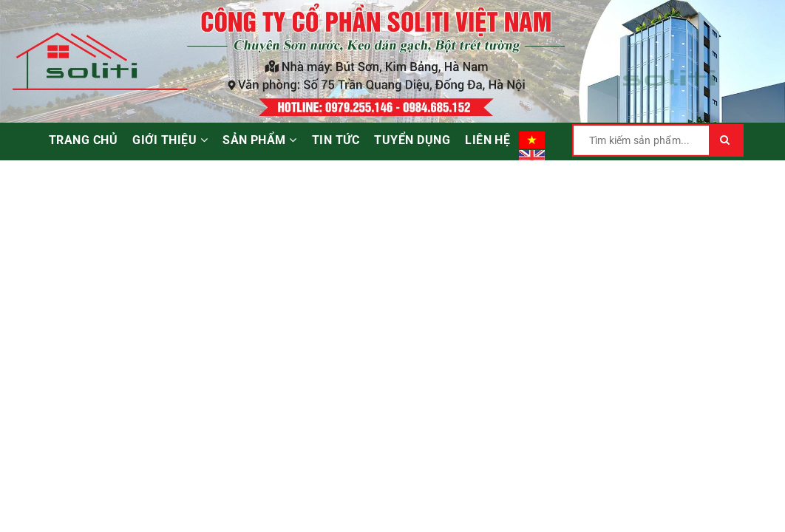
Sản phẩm (260, 140)
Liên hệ (487, 140)
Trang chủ (83, 140)
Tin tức (336, 140)
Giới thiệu (170, 140)
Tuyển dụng (412, 140)
